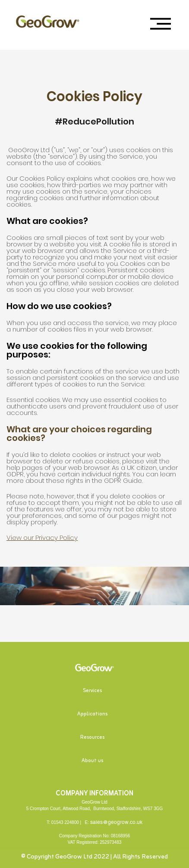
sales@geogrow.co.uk (116, 822)
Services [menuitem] (92, 691)
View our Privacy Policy (42, 538)
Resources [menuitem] (92, 737)
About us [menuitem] (92, 761)
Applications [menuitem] (92, 714)
